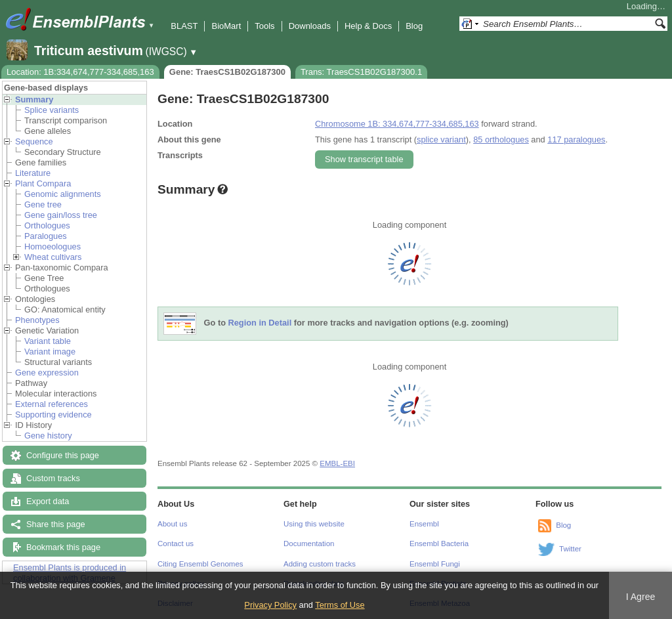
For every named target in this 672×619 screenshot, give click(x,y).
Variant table (48, 341)
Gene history (48, 436)
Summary (34, 99)
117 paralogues (576, 139)
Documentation (309, 544)
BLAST (184, 26)
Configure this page (63, 455)
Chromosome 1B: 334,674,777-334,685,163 (397, 124)
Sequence (34, 141)
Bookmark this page (63, 547)
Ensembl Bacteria (439, 544)
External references (52, 404)
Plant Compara (43, 183)
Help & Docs (368, 26)
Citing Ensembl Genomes (200, 564)
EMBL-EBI (337, 463)
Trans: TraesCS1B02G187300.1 (361, 72)
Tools (264, 26)
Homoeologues (52, 246)
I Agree (641, 597)
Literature (33, 173)
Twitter (570, 549)
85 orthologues (501, 139)
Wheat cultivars (53, 257)
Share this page (56, 524)
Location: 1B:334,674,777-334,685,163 (80, 72)
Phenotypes (37, 320)
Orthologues (47, 225)
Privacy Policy (270, 605)
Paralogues (46, 236)
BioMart (226, 26)
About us (172, 524)
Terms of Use (340, 605)
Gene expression (47, 373)
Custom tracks (53, 478)
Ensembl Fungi (435, 564)
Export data (48, 501)
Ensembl (424, 524)
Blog (414, 26)
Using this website (314, 524)
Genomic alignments (63, 194)
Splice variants (52, 110)
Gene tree (43, 204)
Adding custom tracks (320, 564)
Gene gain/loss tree (61, 215)
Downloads (310, 26)
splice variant (441, 139)
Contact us (176, 544)
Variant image (50, 352)
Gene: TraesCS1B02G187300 (227, 72)
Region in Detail (260, 323)
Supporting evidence (53, 415)
